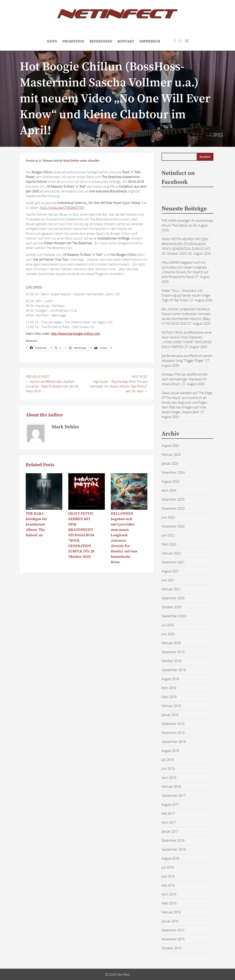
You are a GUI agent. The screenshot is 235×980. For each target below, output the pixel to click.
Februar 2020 (171, 643)
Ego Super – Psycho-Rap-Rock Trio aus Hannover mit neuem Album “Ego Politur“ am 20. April (118, 386)
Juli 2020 (168, 625)
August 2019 (170, 679)
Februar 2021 (171, 589)
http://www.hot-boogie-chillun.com (75, 334)
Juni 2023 (168, 517)
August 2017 (170, 805)
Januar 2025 (170, 463)
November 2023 (173, 508)
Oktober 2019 (171, 661)
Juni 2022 (168, 535)
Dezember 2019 (173, 652)
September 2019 (174, 670)
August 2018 (170, 751)
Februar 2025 (171, 455)
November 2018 (173, 733)
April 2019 (169, 688)
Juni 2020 (168, 634)
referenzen (101, 41)
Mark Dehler (71, 161)
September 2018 (174, 742)
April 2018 (169, 778)
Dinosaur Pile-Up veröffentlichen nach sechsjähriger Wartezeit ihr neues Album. (185, 379)
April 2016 (169, 894)
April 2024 (169, 490)
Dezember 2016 (173, 840)
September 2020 (174, 616)
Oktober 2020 (171, 607)
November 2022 (173, 526)
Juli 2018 (168, 760)
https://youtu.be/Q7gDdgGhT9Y (62, 208)
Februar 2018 (171, 787)
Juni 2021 (168, 580)
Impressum (150, 41)
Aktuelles (94, 161)
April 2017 (169, 822)
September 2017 (174, 796)
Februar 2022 (171, 553)
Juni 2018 (168, 769)
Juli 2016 (168, 867)
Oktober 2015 (171, 948)
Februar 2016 (171, 912)
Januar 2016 (170, 921)
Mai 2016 (168, 885)
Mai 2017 (168, 813)
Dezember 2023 (173, 499)
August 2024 (170, 481)
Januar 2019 (170, 715)
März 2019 (169, 697)
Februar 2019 (171, 706)
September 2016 (174, 849)
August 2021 (170, 571)
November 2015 (173, 939)
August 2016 (170, 858)
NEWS (52, 41)
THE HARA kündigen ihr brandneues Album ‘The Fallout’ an (36, 524)
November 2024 (173, 472)
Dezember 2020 (173, 598)
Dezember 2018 (173, 724)
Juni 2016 (168, 876)
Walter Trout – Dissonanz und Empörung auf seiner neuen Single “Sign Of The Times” (186, 295)
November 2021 (173, 562)
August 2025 (170, 446)
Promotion (73, 41)
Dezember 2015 (173, 930)
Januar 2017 (170, 831)
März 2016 (169, 903)
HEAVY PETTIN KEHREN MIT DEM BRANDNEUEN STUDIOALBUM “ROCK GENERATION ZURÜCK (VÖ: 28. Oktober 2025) (82, 535)
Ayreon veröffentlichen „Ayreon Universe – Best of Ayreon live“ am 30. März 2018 (52, 386)
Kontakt (126, 41)
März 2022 (169, 544)
